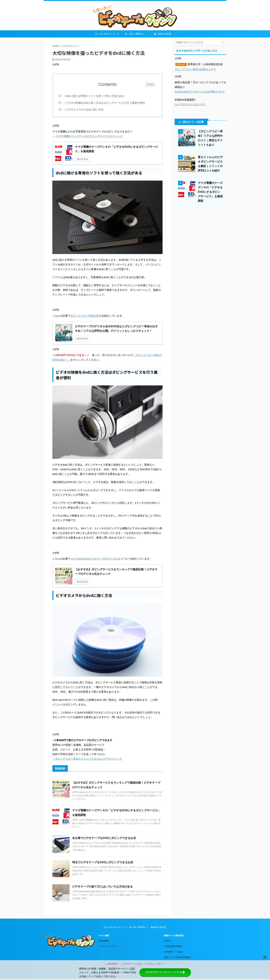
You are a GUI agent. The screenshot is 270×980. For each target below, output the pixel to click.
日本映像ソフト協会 (173, 953)
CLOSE (150, 85)
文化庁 (167, 942)
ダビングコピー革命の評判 (86, 317)
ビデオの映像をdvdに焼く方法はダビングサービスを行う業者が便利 (111, 103)
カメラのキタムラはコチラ (190, 104)
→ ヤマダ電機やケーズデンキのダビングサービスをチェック (88, 137)
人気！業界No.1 (135, 34)
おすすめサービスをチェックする (165, 972)
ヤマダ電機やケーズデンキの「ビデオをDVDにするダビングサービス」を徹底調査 (210, 192)
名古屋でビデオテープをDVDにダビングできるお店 (104, 839)
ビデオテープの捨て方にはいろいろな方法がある (102, 888)
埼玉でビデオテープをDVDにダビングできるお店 (103, 863)
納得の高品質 (163, 34)
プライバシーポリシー (109, 947)
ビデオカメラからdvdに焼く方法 (90, 109)
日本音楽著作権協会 (173, 947)
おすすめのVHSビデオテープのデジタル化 (96, 560)
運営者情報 (104, 942)
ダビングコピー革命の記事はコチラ (195, 69)
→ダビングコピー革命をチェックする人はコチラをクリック (87, 760)
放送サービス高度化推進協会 (178, 958)
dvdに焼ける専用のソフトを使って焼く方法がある (101, 96)
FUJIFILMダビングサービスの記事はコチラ (200, 92)
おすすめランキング (107, 34)
